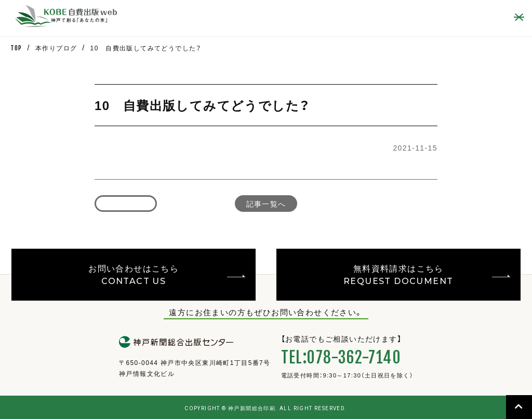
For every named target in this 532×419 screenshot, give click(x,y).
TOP (16, 48)
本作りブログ (56, 48)
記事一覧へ (266, 204)
